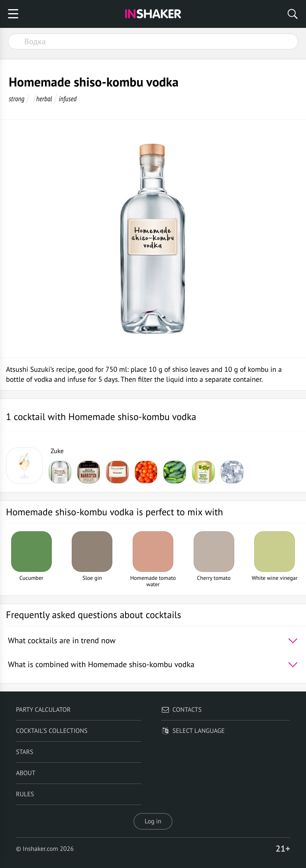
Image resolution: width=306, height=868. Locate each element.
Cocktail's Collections (52, 731)
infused (68, 99)
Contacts (181, 710)
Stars (25, 752)
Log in (153, 821)
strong (17, 99)
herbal (44, 99)
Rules (25, 794)
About (26, 773)
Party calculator (43, 710)
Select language (193, 731)
